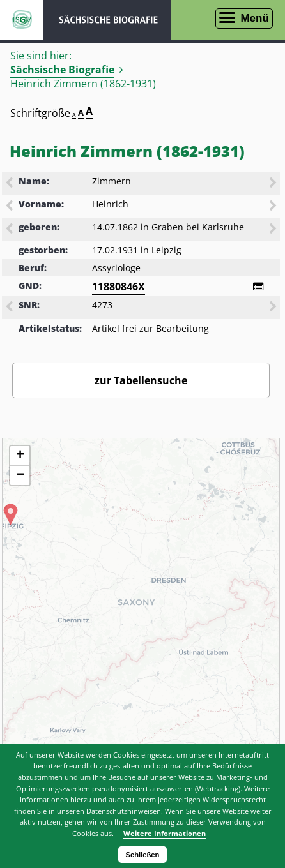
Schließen (143, 855)
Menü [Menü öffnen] (254, 18)
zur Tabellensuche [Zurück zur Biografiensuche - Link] (141, 380)
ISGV (22, 20)
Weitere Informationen (165, 833)
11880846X (119, 287)
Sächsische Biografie (62, 70)
